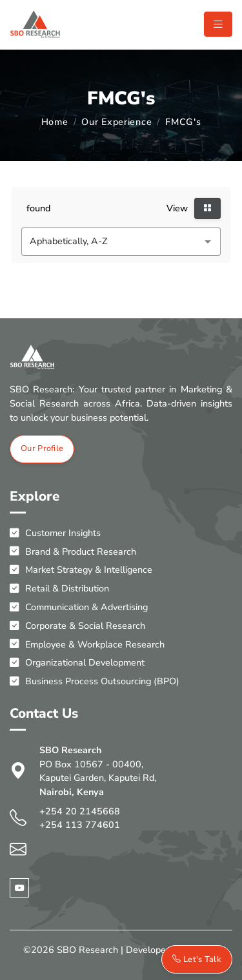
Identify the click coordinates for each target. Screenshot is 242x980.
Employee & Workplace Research (87, 645)
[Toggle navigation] (218, 24)
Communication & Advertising (79, 607)
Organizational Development (77, 663)
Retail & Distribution (59, 589)
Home (55, 122)
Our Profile (42, 448)
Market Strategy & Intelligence (81, 570)
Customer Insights (55, 533)
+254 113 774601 (80, 825)
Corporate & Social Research (77, 626)
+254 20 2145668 (80, 811)
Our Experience (116, 122)
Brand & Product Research (73, 552)
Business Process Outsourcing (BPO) (95, 681)
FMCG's (183, 122)
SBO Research (87, 950)
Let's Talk (197, 959)
